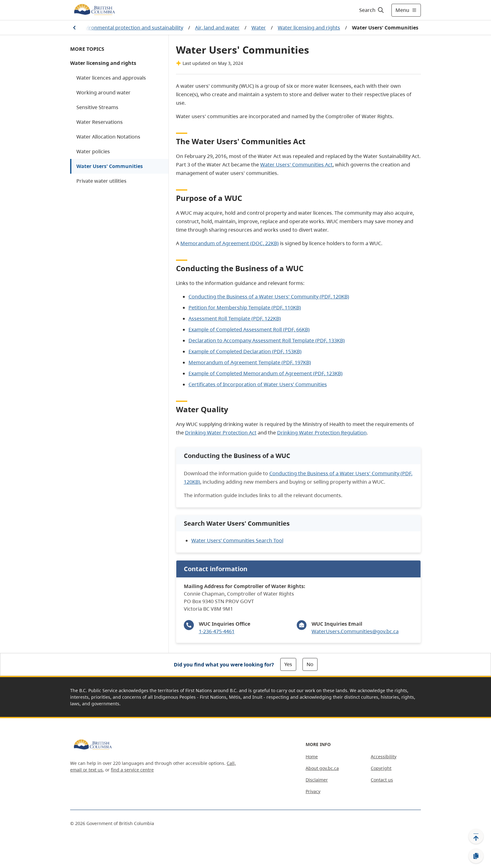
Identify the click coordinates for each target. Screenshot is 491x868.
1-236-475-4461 (217, 631)
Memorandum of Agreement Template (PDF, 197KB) (250, 362)
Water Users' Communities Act (296, 165)
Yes (288, 664)
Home (312, 757)
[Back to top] (476, 836)
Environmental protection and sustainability (131, 28)
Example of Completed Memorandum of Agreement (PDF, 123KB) (266, 373)
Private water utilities (101, 181)
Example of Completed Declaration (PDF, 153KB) (245, 351)
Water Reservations (100, 122)
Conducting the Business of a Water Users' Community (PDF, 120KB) (269, 297)
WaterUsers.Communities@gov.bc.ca (355, 631)
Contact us (382, 780)
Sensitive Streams (97, 107)
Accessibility (384, 757)
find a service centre (132, 770)
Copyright (381, 768)
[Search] (372, 10)
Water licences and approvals (111, 78)
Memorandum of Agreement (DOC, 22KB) (230, 243)
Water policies (93, 151)
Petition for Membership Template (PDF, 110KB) (245, 308)
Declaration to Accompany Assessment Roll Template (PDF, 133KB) (267, 340)
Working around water (103, 92)
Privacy (313, 791)
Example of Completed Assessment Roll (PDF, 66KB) (249, 329)
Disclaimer (317, 780)
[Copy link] (476, 856)
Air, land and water (217, 28)
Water (259, 28)
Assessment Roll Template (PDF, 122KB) (235, 318)
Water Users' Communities (110, 166)
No (310, 664)
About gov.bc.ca (322, 768)
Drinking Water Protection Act (221, 433)
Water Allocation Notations (108, 137)
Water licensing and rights (309, 28)
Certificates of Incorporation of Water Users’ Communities (258, 384)
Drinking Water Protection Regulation (322, 433)
